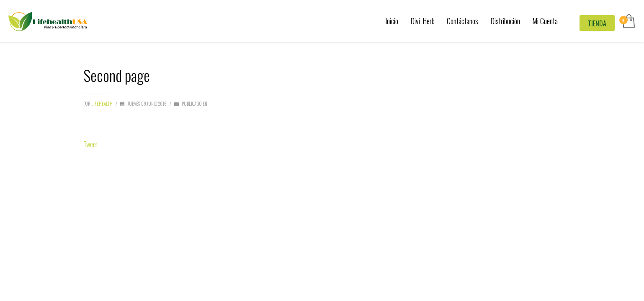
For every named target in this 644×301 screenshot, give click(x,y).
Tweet (91, 144)
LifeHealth (102, 104)
